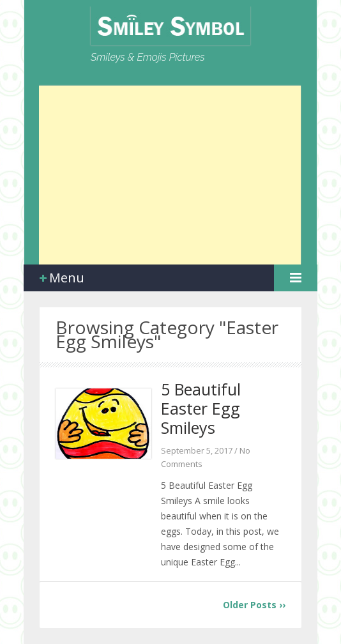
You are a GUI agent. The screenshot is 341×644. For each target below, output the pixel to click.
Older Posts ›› (254, 605)
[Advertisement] (170, 175)
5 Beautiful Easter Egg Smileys (201, 408)
